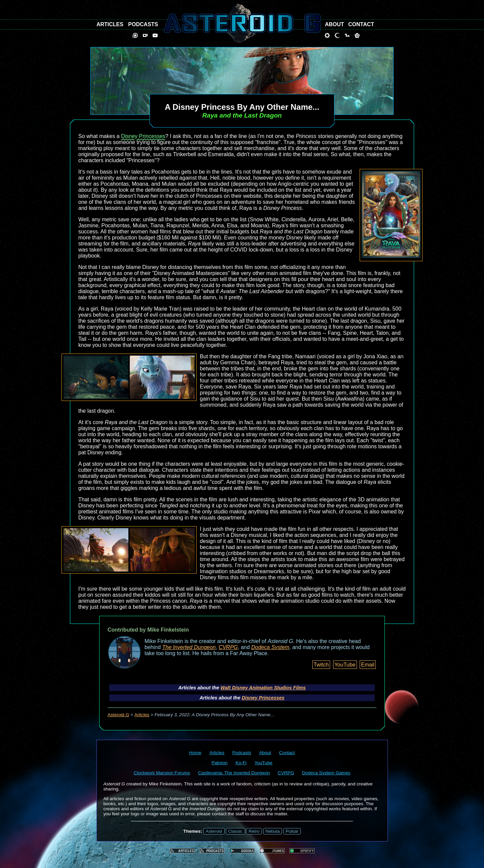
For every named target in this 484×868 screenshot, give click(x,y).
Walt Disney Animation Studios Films (263, 688)
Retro (254, 831)
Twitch (321, 665)
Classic (235, 831)
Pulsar (292, 831)
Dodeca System (270, 647)
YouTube (345, 665)
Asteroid (214, 831)
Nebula (273, 831)
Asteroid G (118, 715)
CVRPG (228, 647)
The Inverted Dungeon (189, 647)
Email (368, 665)
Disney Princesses (143, 136)
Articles (142, 715)
